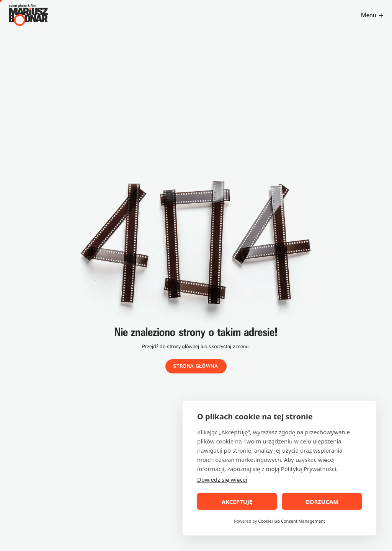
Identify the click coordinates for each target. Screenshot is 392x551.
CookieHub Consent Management (292, 521)
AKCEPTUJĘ (237, 502)
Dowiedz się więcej (222, 479)
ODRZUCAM (322, 502)
